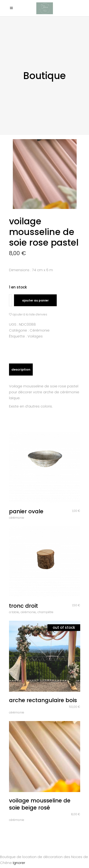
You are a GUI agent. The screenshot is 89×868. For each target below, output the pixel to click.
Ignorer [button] (19, 863)
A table (14, 612)
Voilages (35, 336)
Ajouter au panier (35, 300)
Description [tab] (21, 370)
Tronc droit (23, 606)
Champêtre (45, 612)
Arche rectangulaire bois (43, 700)
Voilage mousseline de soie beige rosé (40, 804)
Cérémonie (40, 330)
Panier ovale (26, 511)
